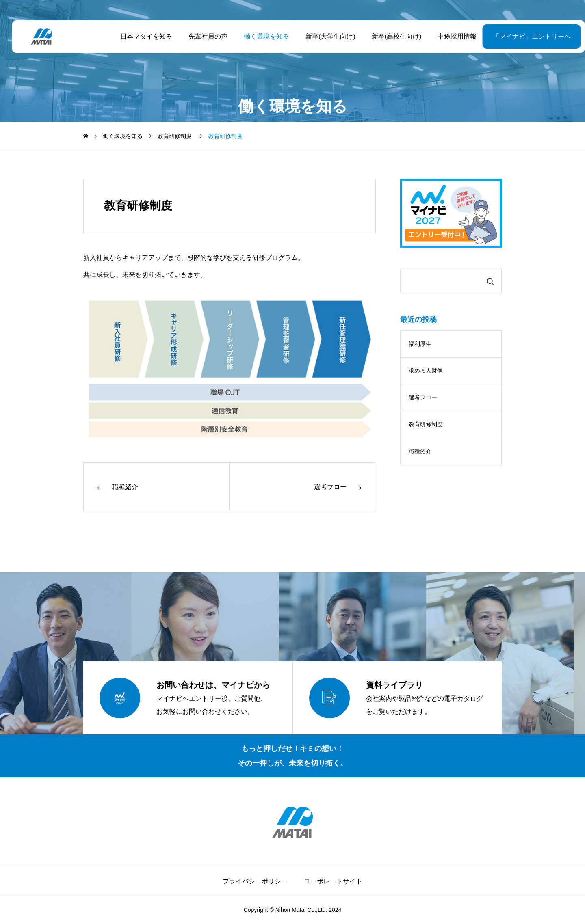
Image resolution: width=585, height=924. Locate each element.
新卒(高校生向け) (391, 36)
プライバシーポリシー (255, 881)
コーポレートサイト (333, 881)
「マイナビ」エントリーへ (511, 36)
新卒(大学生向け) (324, 36)
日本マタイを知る (140, 36)
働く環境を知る (260, 36)
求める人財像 (426, 371)
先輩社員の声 (202, 36)
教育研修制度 (426, 424)
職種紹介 (420, 451)
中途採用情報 (451, 36)
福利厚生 (420, 344)
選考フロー (423, 397)
